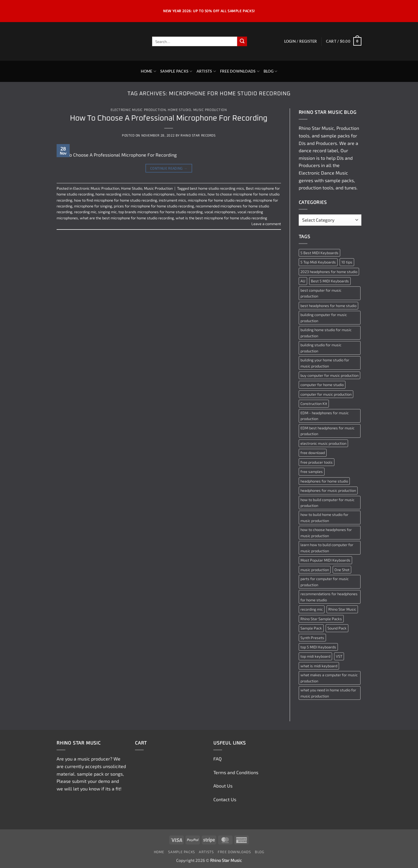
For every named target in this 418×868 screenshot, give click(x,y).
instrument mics (172, 200)
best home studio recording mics (217, 188)
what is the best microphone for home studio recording (221, 218)
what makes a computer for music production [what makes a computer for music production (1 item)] (329, 678)
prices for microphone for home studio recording (154, 206)
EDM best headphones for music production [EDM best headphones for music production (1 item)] (327, 431)
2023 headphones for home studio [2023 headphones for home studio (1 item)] (329, 272)
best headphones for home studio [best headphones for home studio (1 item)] (328, 306)
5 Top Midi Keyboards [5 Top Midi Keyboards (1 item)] (318, 262)
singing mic (107, 212)
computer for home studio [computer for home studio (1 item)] (322, 385)
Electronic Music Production (138, 110)
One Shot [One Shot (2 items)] (342, 570)
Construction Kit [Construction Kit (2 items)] (314, 403)
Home (148, 71)
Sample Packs (176, 71)
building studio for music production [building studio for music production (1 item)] (321, 348)
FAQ (218, 759)
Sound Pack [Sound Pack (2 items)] (337, 628)
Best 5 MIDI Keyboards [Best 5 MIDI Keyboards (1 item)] (330, 281)
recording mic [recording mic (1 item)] (312, 609)
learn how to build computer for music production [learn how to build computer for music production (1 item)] (327, 548)
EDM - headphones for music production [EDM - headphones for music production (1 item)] (325, 416)
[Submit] (242, 42)
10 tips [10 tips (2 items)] (347, 262)
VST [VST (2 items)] (339, 656)
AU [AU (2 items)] (303, 281)
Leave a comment (266, 224)
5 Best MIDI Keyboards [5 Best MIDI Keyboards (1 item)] (319, 253)
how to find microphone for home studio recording (116, 200)
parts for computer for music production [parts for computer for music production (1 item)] (325, 582)
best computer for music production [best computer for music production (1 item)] (321, 293)
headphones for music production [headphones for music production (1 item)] (328, 490)
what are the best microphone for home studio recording (127, 218)
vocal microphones (220, 212)
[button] (301, 41)
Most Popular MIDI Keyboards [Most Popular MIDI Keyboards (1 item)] (325, 560)
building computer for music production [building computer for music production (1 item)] (324, 318)
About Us (223, 786)
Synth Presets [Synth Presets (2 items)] (312, 638)
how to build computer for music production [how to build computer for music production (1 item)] (327, 503)
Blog (270, 71)
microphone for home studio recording (219, 200)
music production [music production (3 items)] (315, 570)
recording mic (85, 212)
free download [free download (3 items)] (313, 453)
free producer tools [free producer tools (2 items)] (317, 462)
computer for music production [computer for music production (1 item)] (326, 394)
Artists (206, 71)
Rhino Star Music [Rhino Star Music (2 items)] (342, 609)
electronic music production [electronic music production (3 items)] (323, 443)
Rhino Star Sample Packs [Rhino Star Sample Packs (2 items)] (321, 619)
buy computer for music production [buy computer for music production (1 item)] (329, 375)
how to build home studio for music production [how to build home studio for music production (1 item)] (324, 517)
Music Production (210, 110)
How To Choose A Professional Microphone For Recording (169, 118)
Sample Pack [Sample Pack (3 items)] (311, 628)
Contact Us (225, 799)
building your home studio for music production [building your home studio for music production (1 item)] (325, 363)
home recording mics (113, 194)
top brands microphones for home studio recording (161, 212)
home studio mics (191, 194)
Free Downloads (240, 71)
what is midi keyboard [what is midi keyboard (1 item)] (319, 666)
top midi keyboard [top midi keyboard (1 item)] (315, 656)
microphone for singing (93, 206)
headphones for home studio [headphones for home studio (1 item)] (324, 481)
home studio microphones (153, 194)
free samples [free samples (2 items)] (312, 471)
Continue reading (169, 168)
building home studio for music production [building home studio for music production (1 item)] (326, 333)
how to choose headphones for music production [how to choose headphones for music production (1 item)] (326, 532)
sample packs (335, 136)
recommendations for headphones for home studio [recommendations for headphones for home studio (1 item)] (329, 597)
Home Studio (179, 110)
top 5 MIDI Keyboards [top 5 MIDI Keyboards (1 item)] (318, 647)
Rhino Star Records (198, 135)
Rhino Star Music (316, 128)
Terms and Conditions (236, 772)
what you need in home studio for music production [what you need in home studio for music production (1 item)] (328, 693)
